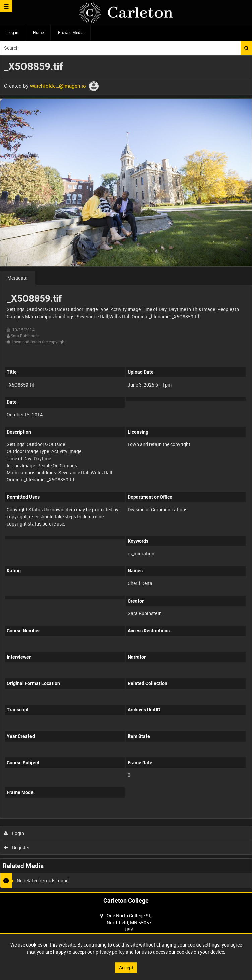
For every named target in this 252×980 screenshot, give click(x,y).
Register (17, 848)
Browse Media (71, 32)
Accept (126, 967)
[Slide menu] (6, 6)
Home (38, 32)
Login (14, 833)
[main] (126, 474)
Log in (13, 32)
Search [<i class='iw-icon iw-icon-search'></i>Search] (246, 48)
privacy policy (110, 952)
